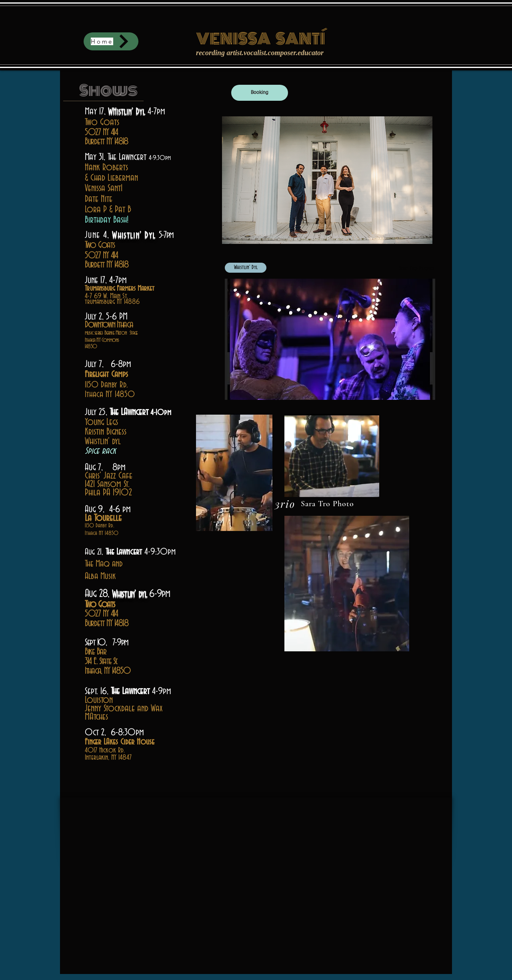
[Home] (111, 41)
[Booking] (260, 93)
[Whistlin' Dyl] (246, 268)
